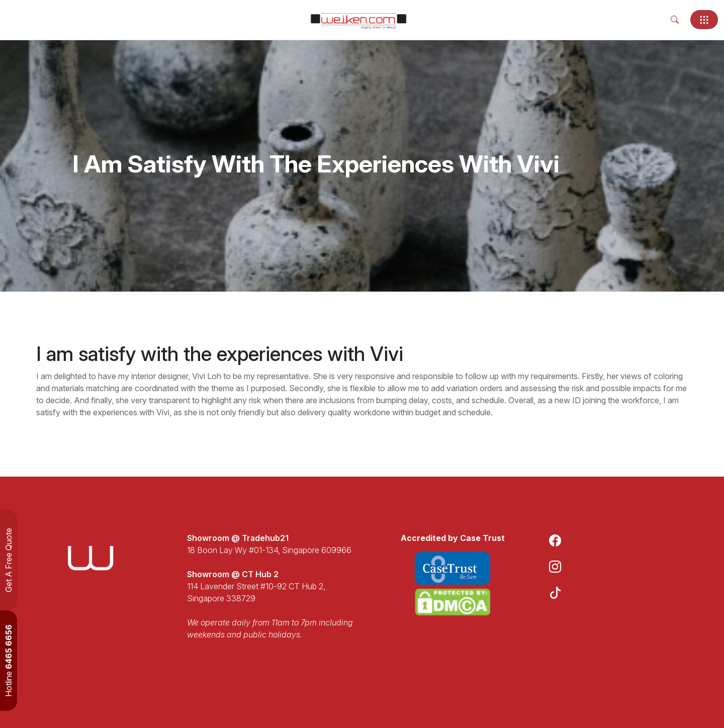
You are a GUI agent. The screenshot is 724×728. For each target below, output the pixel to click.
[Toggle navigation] (704, 20)
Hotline (9, 661)
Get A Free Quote (9, 560)
